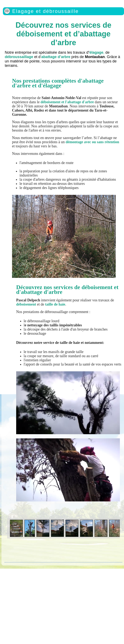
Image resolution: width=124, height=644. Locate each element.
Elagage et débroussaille (45, 11)
